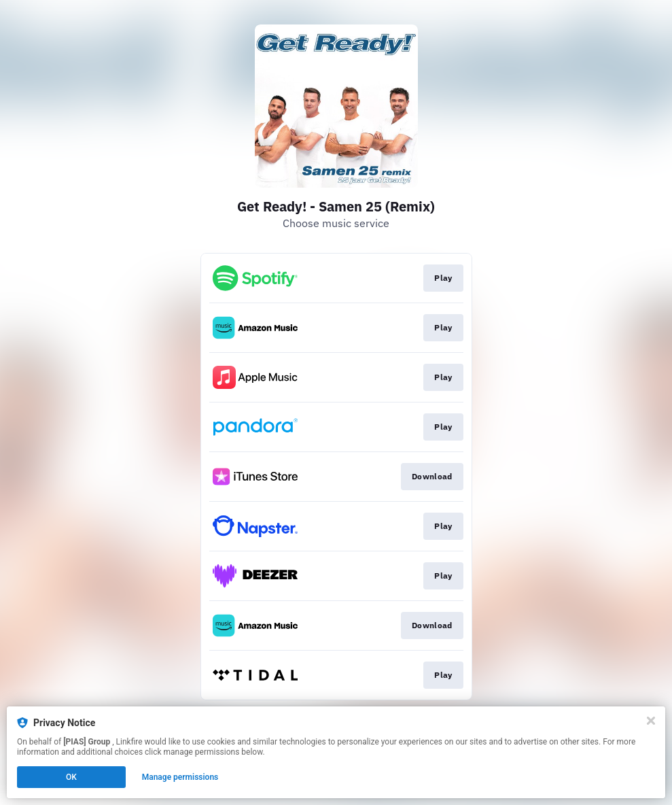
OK (71, 777)
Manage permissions (180, 777)
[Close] (651, 721)
